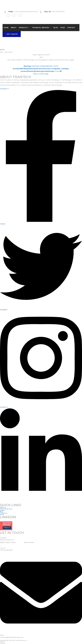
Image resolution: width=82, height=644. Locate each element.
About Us (3, 507)
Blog (56, 28)
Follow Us (7, 528)
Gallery (2, 510)
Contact (71, 28)
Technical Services (41, 28)
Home (6, 28)
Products (23, 28)
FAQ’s (63, 28)
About (14, 28)
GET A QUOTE (12, 34)
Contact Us (4, 513)
